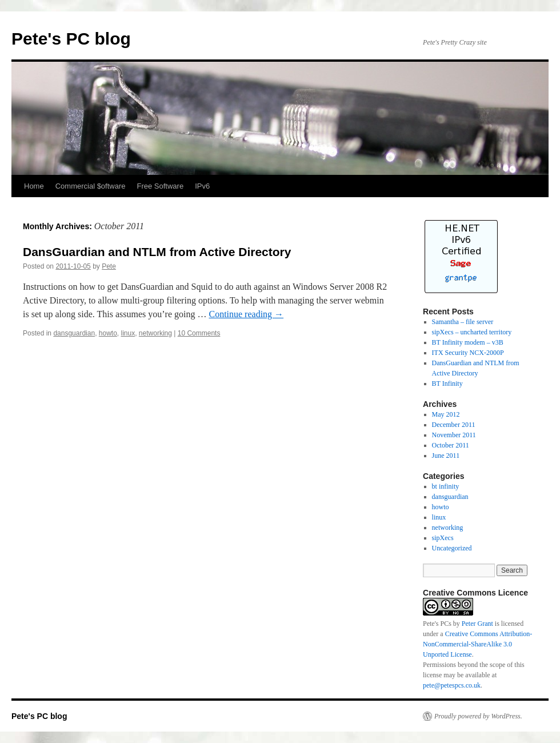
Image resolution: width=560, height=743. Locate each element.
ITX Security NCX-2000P (468, 353)
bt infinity (446, 486)
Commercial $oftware (91, 186)
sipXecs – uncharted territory (472, 332)
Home (34, 186)
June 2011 (446, 456)
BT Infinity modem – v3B (468, 342)
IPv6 (202, 186)
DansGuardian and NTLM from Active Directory (157, 252)
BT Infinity (447, 384)
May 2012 (446, 414)
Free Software (161, 186)
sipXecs (443, 538)
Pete (109, 266)
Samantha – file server (463, 322)
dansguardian (74, 333)
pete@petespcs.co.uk (452, 685)
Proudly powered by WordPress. (478, 716)
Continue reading (246, 314)
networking (155, 333)
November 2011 (454, 435)
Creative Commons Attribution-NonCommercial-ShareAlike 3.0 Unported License (477, 644)
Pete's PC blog (71, 39)
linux (128, 333)
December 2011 (454, 425)
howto (108, 333)
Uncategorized (452, 548)
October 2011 (451, 445)
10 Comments (199, 333)
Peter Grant (477, 624)
